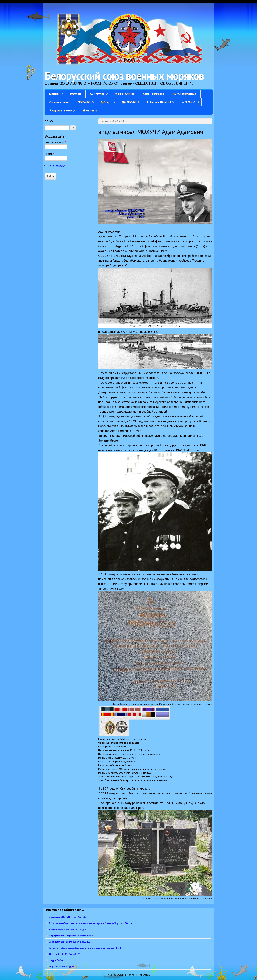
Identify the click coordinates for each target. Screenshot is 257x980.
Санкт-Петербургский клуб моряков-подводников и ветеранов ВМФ (85, 948)
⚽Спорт (106, 102)
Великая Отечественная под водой (68, 929)
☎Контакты (90, 110)
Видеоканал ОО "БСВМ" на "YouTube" (68, 917)
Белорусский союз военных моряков (124, 76)
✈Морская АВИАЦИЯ (159, 102)
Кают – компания (153, 94)
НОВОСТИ (75, 94)
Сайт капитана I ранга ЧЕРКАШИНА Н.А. (70, 942)
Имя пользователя (55, 142)
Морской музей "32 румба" (63, 966)
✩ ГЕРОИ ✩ (189, 102)
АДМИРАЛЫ (97, 94)
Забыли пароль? (56, 166)
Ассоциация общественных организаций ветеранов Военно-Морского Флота (90, 923)
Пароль (49, 154)
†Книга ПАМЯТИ (124, 94)
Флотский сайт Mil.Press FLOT (65, 954)
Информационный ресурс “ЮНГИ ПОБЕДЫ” (72, 936)
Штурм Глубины (57, 960)
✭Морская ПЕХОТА (61, 110)
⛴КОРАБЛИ (129, 102)
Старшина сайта (59, 102)
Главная (54, 94)
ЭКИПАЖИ (84, 102)
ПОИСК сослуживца (184, 94)
